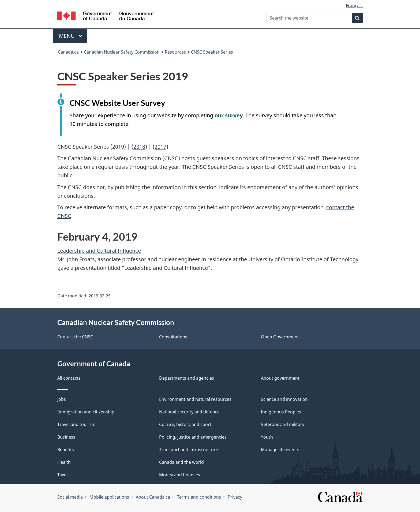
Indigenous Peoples (281, 412)
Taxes (63, 475)
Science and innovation (284, 399)
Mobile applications (109, 497)
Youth (267, 437)
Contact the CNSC (75, 337)
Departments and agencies (187, 378)
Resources (175, 52)
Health (64, 462)
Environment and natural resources (195, 399)
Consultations (173, 337)
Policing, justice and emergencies (193, 437)
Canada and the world (181, 462)
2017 (160, 147)
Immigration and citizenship (86, 412)
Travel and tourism (76, 424)
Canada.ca (68, 52)
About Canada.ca (153, 497)
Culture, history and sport (185, 424)
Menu (71, 36)
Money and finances (180, 475)
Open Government (280, 337)
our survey (229, 115)
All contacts (69, 378)
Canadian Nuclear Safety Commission (122, 52)
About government (280, 378)
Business (66, 437)
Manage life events (280, 450)
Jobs (62, 399)
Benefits (66, 450)
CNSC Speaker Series (212, 52)
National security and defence (189, 412)
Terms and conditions (199, 497)
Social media (70, 497)
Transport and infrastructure (189, 450)
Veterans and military (283, 424)
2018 (139, 147)
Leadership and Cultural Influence (99, 251)
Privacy (235, 497)
